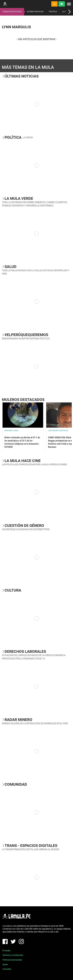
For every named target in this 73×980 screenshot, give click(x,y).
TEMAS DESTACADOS (12, 12)
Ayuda (5, 964)
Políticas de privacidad (12, 960)
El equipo (7, 950)
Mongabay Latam (11, 431)
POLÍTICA (53, 12)
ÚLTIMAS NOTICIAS (35, 12)
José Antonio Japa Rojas (58, 431)
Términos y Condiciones (13, 955)
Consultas (7, 969)
